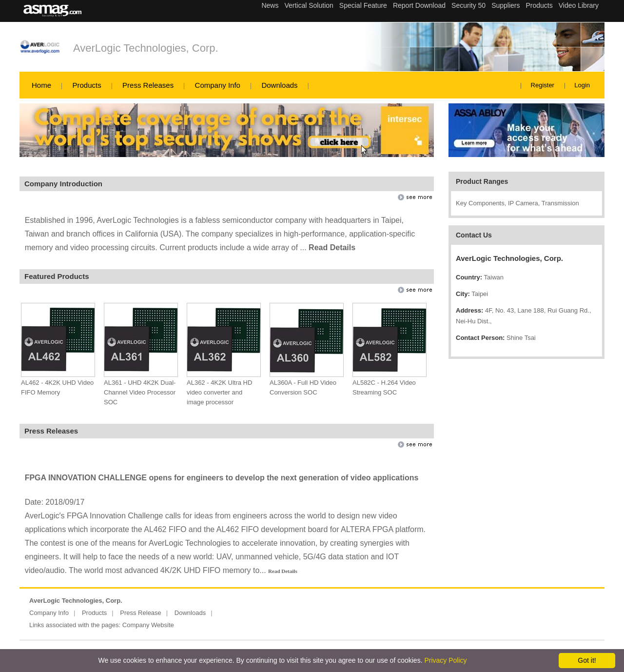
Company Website (148, 625)
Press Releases (148, 85)
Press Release (141, 613)
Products (87, 85)
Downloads (279, 85)
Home (41, 85)
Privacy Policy (445, 660)
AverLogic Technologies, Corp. (146, 48)
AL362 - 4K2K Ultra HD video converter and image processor (219, 392)
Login (582, 85)
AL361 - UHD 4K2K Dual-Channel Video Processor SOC (140, 392)
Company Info (218, 85)
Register (543, 85)
